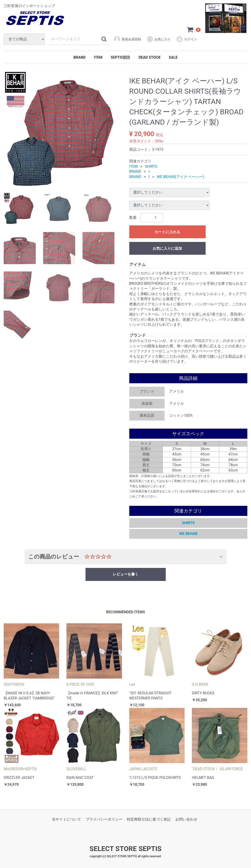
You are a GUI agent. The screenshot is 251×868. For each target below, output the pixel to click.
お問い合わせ (186, 819)
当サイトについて (66, 819)
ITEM (98, 57)
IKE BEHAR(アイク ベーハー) (181, 177)
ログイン (186, 39)
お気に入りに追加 (167, 248)
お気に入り (159, 39)
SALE (173, 57)
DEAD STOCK (149, 57)
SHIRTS (151, 166)
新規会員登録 (127, 39)
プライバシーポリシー (104, 819)
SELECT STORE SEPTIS (125, 849)
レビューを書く (126, 574)
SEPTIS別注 (121, 57)
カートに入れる (167, 232)
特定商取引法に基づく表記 (149, 819)
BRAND (80, 57)
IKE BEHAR (188, 534)
